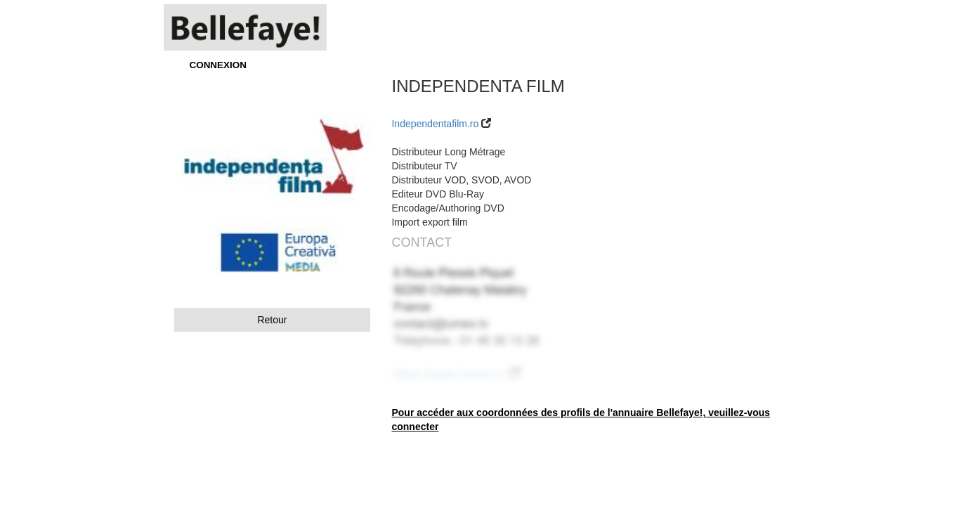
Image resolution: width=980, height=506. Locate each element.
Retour (272, 320)
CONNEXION (218, 65)
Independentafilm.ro (435, 124)
